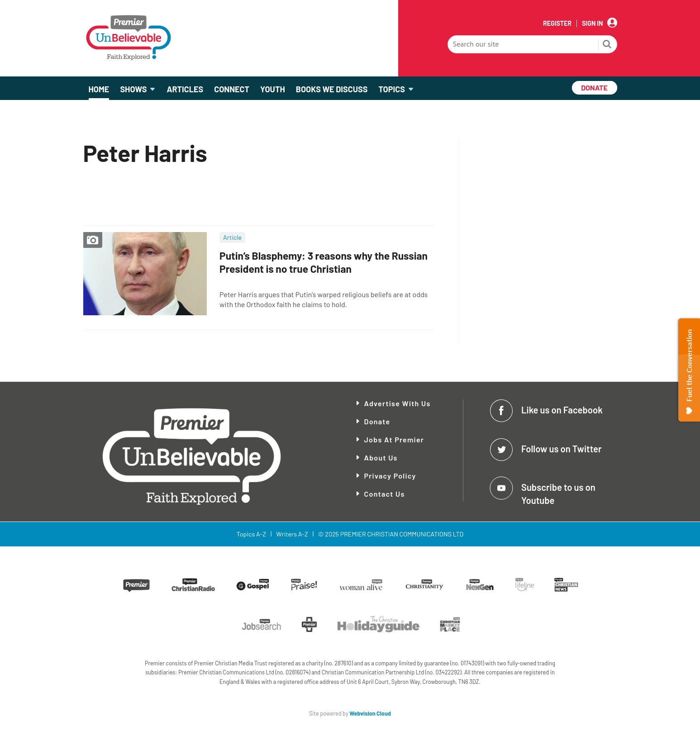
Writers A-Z (292, 534)
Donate (377, 421)
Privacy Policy (390, 476)
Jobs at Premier (394, 439)
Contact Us (385, 494)
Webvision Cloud (370, 713)
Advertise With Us (398, 403)
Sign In (592, 24)
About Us (381, 458)
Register (557, 24)
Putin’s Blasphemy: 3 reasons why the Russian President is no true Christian (324, 262)
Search (607, 45)
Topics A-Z (251, 534)
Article (232, 237)
